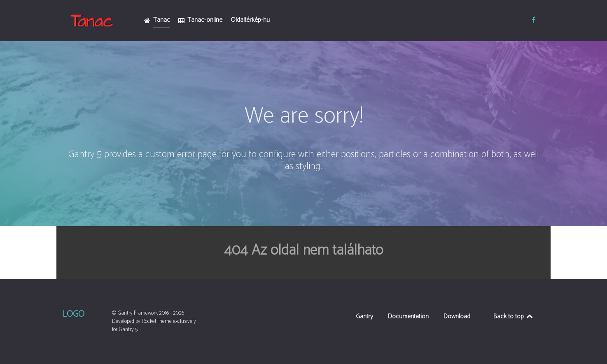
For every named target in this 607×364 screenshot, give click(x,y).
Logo (74, 314)
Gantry (364, 317)
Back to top (514, 316)
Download (457, 317)
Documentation (408, 317)
